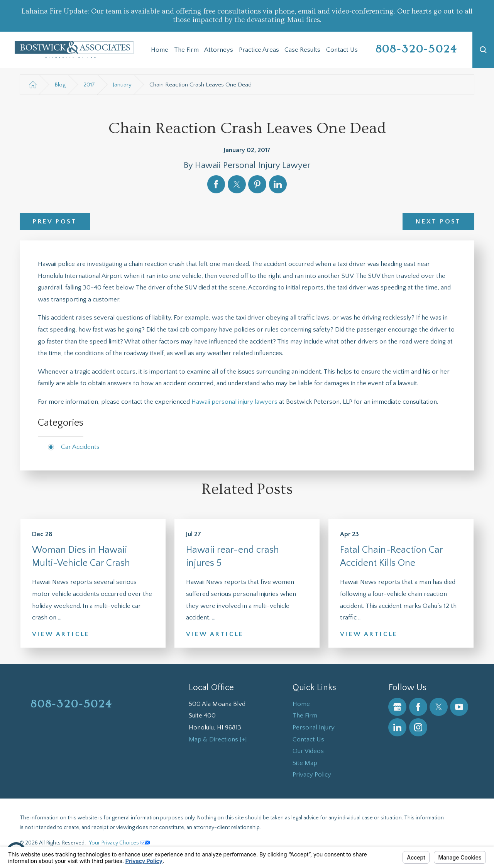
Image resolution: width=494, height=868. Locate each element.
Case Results (302, 50)
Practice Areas (259, 50)
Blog (60, 85)
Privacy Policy (312, 775)
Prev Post (55, 222)
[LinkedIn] (397, 727)
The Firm (186, 50)
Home (160, 50)
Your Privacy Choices (119, 843)
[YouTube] (459, 707)
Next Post (438, 222)
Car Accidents (80, 447)
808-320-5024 (417, 49)
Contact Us (342, 50)
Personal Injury (314, 728)
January (122, 85)
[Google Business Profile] (397, 707)
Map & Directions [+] (218, 739)
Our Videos (308, 751)
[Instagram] (418, 727)
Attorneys (219, 50)
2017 (89, 85)
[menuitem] (160, 50)
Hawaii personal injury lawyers (234, 402)
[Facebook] (418, 707)
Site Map (305, 763)
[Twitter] (439, 707)
